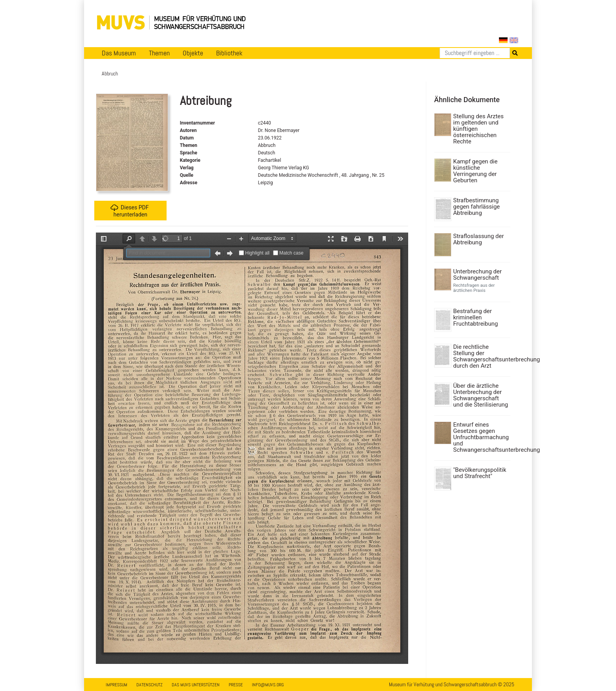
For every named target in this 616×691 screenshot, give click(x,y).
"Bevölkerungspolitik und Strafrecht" (480, 473)
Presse (236, 685)
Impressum (116, 685)
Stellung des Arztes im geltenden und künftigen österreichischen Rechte (479, 129)
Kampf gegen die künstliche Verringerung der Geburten (476, 171)
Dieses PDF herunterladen (129, 211)
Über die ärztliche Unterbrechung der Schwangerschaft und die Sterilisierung (481, 395)
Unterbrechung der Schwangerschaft (478, 275)
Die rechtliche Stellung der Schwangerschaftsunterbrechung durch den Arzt (481, 356)
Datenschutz (149, 685)
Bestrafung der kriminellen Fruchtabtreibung (476, 317)
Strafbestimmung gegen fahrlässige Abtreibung (477, 207)
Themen (159, 53)
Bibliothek (229, 53)
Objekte (193, 53)
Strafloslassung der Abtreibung (479, 239)
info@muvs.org (268, 685)
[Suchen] (475, 53)
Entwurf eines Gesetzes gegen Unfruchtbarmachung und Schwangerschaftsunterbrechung (481, 437)
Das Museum (119, 53)
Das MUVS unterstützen (196, 685)
